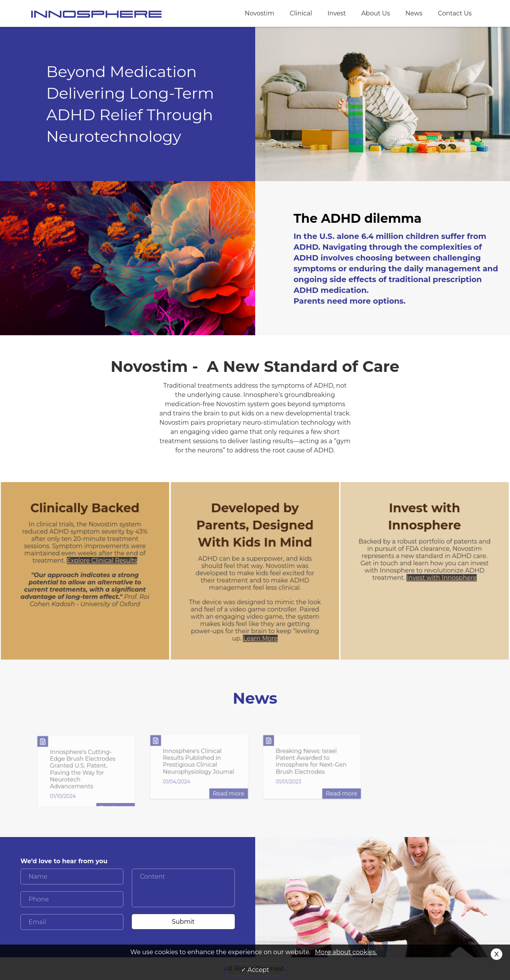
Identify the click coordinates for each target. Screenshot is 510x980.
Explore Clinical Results (102, 561)
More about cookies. (346, 952)
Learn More (260, 639)
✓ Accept (255, 970)
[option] (86, 775)
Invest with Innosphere (442, 578)
